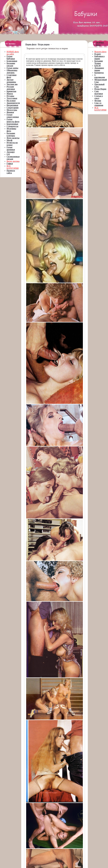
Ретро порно (44, 44)
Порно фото (31, 44)
